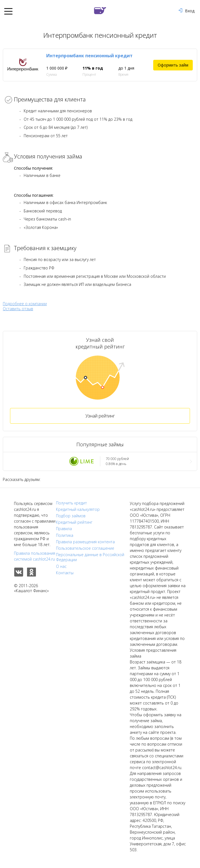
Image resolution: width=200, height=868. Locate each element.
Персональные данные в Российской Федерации (90, 557)
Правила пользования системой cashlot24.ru (35, 556)
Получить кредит (71, 503)
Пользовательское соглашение (85, 548)
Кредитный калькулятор (78, 509)
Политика (65, 535)
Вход (186, 11)
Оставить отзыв (18, 309)
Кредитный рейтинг (74, 522)
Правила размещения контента (85, 542)
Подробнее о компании (25, 304)
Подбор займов (71, 516)
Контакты (65, 573)
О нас (61, 566)
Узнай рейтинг (100, 416)
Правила (64, 529)
